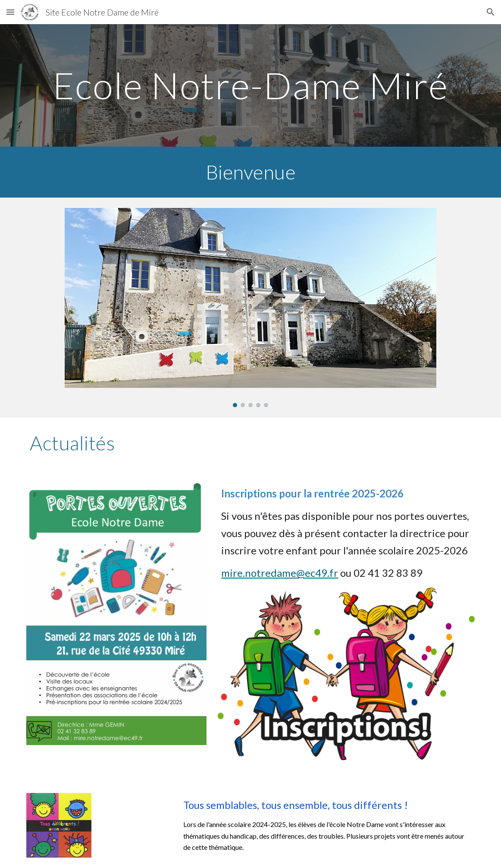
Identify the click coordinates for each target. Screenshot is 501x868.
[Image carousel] (250, 307)
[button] (10, 12)
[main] (250, 85)
